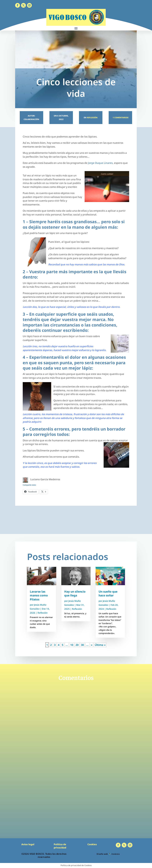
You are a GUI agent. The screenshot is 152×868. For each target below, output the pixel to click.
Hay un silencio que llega (75, 594)
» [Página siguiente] (92, 645)
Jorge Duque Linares (100, 163)
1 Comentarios (120, 118)
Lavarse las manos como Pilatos (39, 595)
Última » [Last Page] (100, 645)
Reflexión (92, 118)
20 (77, 645)
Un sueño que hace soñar (108, 594)
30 (82, 645)
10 (72, 645)
